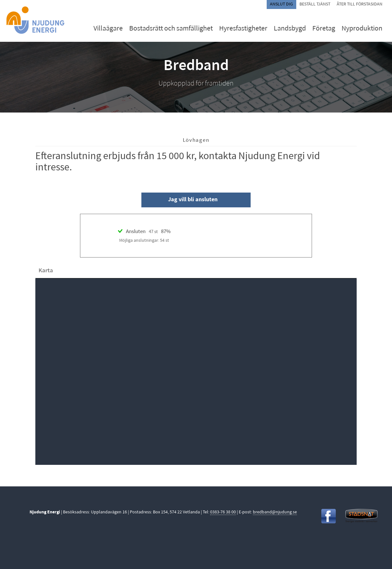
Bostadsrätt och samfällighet (171, 29)
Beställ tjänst (315, 4)
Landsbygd (290, 29)
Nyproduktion (362, 29)
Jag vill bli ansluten (193, 200)
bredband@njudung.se (275, 512)
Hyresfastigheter (243, 29)
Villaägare (108, 29)
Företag (324, 29)
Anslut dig (281, 4)
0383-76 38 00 (223, 512)
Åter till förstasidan (360, 4)
